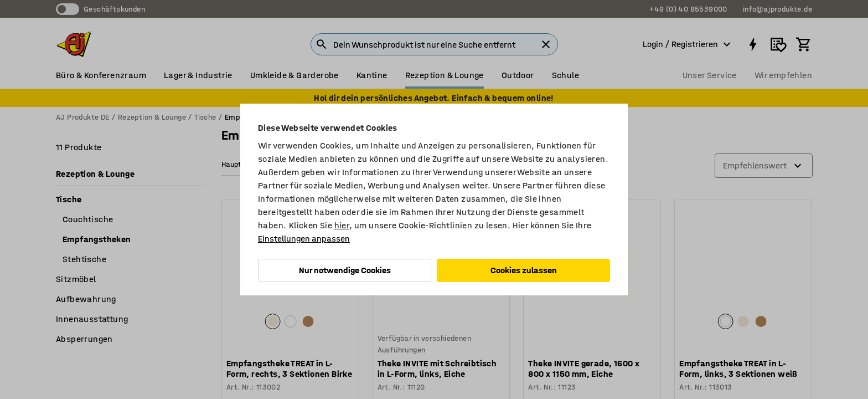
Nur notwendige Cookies (345, 270)
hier (342, 225)
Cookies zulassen (524, 270)
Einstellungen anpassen (304, 239)
